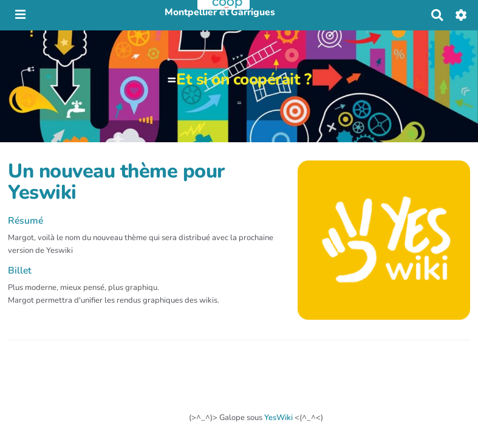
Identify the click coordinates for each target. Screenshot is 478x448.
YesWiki (278, 418)
